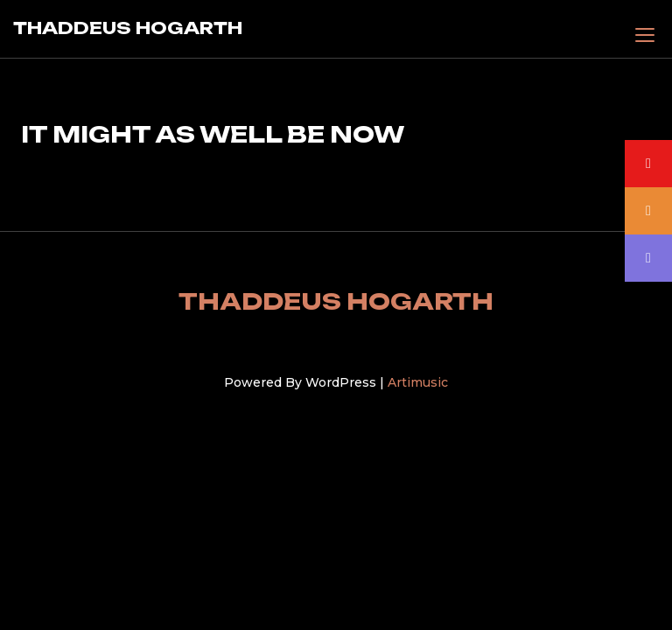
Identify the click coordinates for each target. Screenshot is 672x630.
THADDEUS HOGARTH (128, 28)
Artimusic (418, 382)
